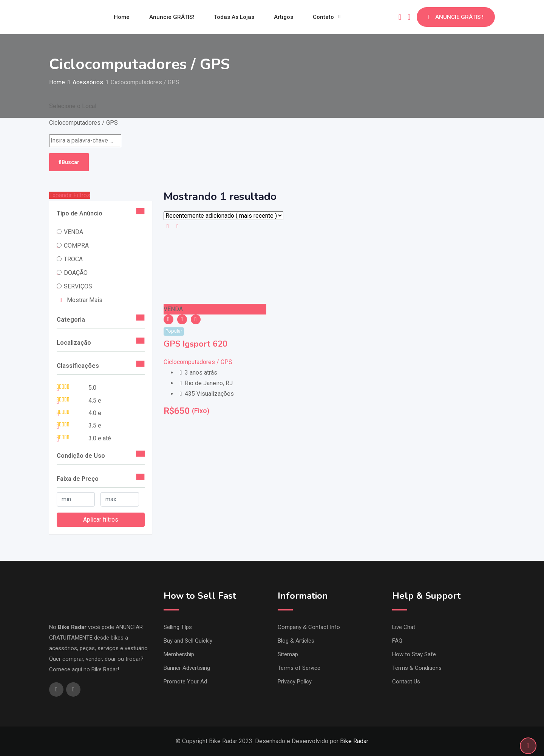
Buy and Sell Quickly (188, 641)
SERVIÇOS (78, 286)
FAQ (397, 641)
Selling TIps (178, 627)
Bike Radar (354, 741)
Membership (179, 654)
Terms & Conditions (417, 668)
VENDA (73, 232)
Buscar (69, 162)
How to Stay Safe (414, 654)
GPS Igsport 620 (195, 344)
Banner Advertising (187, 668)
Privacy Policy (295, 682)
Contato (323, 17)
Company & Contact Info (309, 627)
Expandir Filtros (70, 195)
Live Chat (404, 627)
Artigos (284, 17)
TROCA (73, 259)
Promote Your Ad (185, 682)
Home (122, 17)
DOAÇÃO (76, 273)
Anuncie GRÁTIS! (172, 17)
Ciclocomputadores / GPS (198, 362)
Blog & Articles (296, 641)
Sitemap (288, 654)
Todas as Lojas (234, 17)
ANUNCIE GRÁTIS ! (456, 17)
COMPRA (76, 246)
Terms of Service (299, 668)
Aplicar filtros (101, 520)
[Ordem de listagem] (223, 216)
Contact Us (406, 682)
